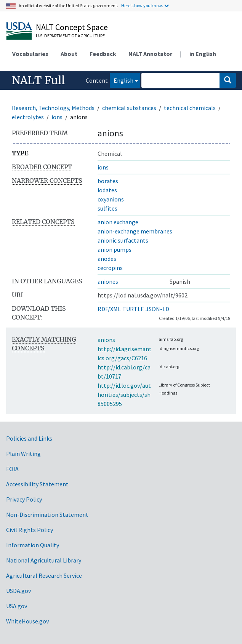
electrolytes (28, 117)
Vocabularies (30, 54)
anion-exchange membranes (135, 231)
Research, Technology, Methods (53, 108)
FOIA (12, 469)
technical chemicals (190, 108)
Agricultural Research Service (44, 575)
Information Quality (33, 545)
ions (57, 117)
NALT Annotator (150, 54)
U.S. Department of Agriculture (70, 36)
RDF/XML (109, 309)
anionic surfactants (123, 240)
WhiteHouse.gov (27, 621)
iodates (107, 190)
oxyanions (111, 199)
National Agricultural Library (44, 560)
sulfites (107, 208)
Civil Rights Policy (30, 530)
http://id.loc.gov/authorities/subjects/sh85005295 (124, 395)
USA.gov (17, 606)
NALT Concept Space (72, 27)
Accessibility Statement (37, 484)
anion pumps (115, 249)
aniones (108, 281)
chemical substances (129, 108)
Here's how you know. (142, 6)
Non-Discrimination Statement (47, 515)
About (69, 54)
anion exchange (118, 222)
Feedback (103, 54)
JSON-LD (157, 309)
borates (108, 181)
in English (203, 54)
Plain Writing (23, 454)
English (122, 80)
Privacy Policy (24, 499)
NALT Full (38, 80)
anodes (107, 259)
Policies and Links (29, 438)
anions (106, 340)
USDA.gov (18, 591)
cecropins (110, 268)
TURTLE (133, 309)
